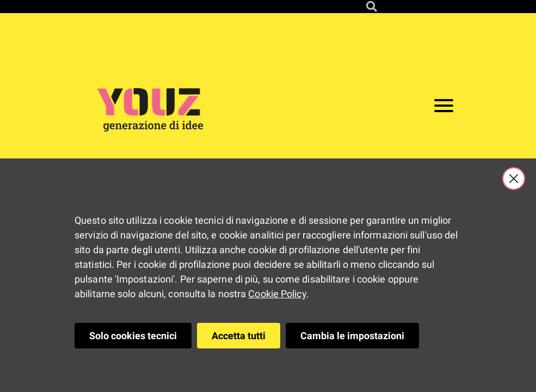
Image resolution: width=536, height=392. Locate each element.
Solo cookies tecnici (133, 336)
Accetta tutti (239, 336)
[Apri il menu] (444, 108)
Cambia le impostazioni (352, 336)
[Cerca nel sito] (372, 7)
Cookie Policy (277, 294)
